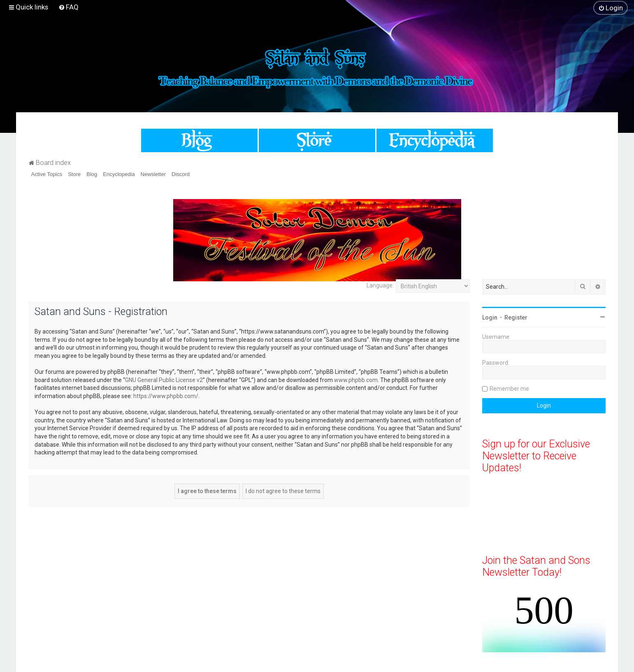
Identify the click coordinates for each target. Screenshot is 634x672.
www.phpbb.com (356, 380)
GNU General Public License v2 (164, 380)
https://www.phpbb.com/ (166, 396)
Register (516, 317)
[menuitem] (69, 7)
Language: (380, 285)
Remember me (509, 389)
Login (490, 317)
